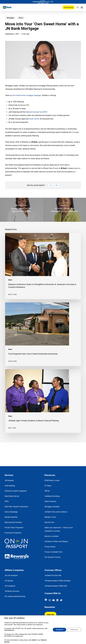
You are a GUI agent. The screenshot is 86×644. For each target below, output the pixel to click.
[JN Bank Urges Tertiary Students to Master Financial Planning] (43, 401)
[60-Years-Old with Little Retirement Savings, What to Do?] (65, 210)
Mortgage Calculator (52, 507)
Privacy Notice (50, 547)
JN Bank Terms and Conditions (56, 512)
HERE (34, 640)
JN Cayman (9, 581)
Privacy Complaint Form (53, 552)
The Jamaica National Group (15, 596)
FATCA (47, 491)
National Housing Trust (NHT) (37, 112)
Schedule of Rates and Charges (56, 541)
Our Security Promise (52, 557)
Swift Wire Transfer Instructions (16, 507)
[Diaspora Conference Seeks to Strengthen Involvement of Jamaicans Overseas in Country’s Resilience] (43, 266)
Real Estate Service (12, 496)
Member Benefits (11, 517)
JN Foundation (10, 586)
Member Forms (50, 517)
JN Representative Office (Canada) (57, 581)
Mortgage (10, 18)
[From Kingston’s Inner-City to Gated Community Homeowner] (43, 334)
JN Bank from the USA (53, 575)
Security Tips (49, 522)
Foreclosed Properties (13, 533)
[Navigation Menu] (82, 7)
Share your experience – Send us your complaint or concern (59, 529)
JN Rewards (9, 480)
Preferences (74, 630)
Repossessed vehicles (13, 522)
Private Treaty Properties (14, 528)
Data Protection (50, 501)
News (21, 18)
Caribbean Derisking (52, 496)
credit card (33, 119)
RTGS (7, 501)
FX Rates (48, 486)
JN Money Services (12, 591)
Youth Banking (10, 486)
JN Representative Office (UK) (56, 586)
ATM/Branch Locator (52, 480)
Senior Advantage (11, 512)
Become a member (52, 536)
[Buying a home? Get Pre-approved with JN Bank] (22, 210)
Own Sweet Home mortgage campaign (27, 95)
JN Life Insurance (11, 575)
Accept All (59, 630)
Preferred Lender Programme (16, 491)
